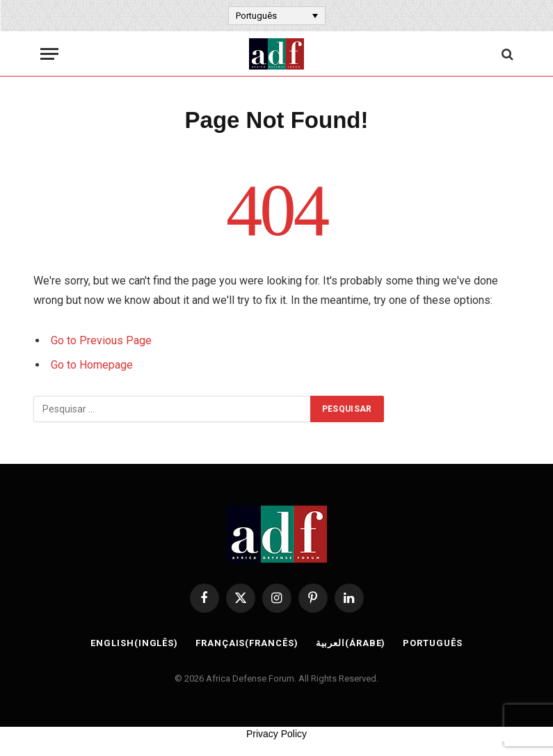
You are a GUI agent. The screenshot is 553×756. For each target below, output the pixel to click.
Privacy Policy (276, 734)
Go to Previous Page (101, 340)
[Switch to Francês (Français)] (247, 643)
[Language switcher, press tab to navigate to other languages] (277, 15)
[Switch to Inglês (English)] (134, 643)
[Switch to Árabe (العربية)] (351, 643)
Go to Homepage (92, 365)
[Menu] (49, 54)
